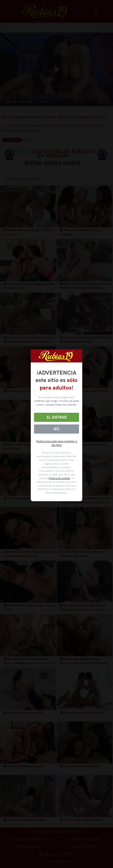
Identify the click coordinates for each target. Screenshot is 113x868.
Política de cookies (59, 478)
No (56, 429)
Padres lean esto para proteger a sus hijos (57, 443)
